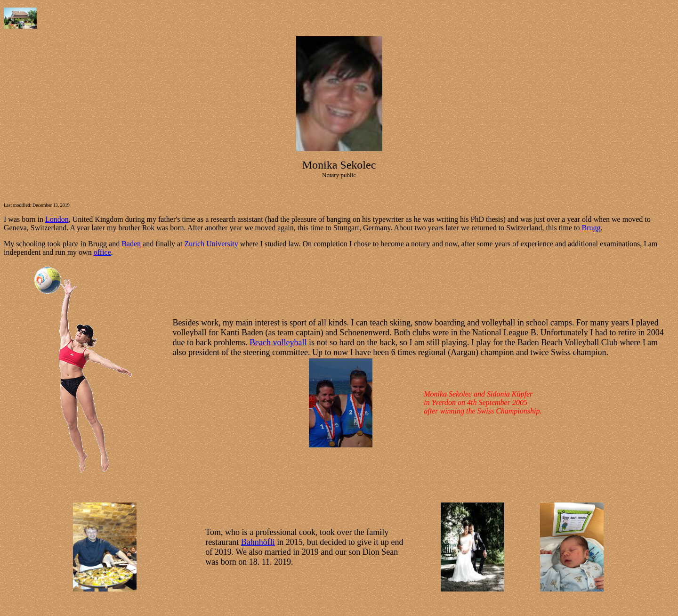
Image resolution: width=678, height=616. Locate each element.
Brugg (591, 228)
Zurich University (211, 244)
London (57, 219)
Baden (131, 244)
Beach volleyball (278, 342)
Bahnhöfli (258, 542)
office (102, 252)
